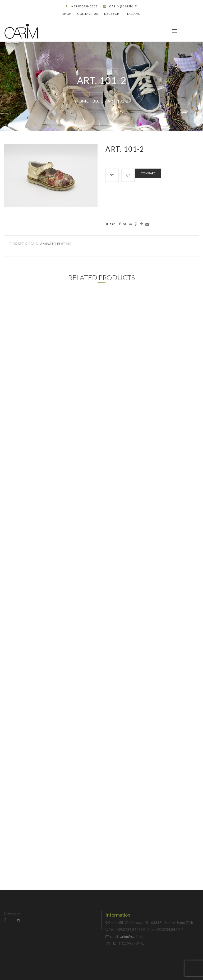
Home (82, 101)
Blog (98, 101)
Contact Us (88, 14)
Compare (148, 173)
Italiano (133, 14)
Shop (67, 14)
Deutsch (112, 14)
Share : (111, 224)
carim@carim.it (123, 6)
